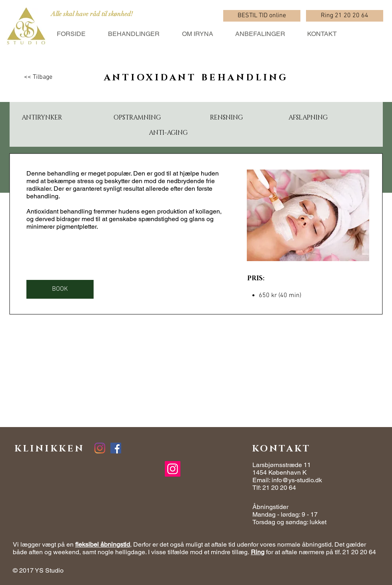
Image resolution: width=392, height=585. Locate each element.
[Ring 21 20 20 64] (345, 16)
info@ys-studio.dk (297, 480)
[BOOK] (60, 289)
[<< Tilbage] (38, 77)
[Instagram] (173, 469)
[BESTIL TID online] (262, 16)
